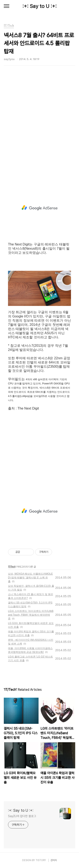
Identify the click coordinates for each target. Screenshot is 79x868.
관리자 (54, 860)
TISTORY (41, 860)
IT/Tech (12, 567)
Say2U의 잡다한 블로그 (22, 816)
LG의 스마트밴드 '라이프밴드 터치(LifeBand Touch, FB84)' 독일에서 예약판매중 (31, 615)
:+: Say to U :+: (39, 6)
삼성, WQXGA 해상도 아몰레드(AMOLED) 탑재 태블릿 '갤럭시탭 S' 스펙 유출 (30, 578)
